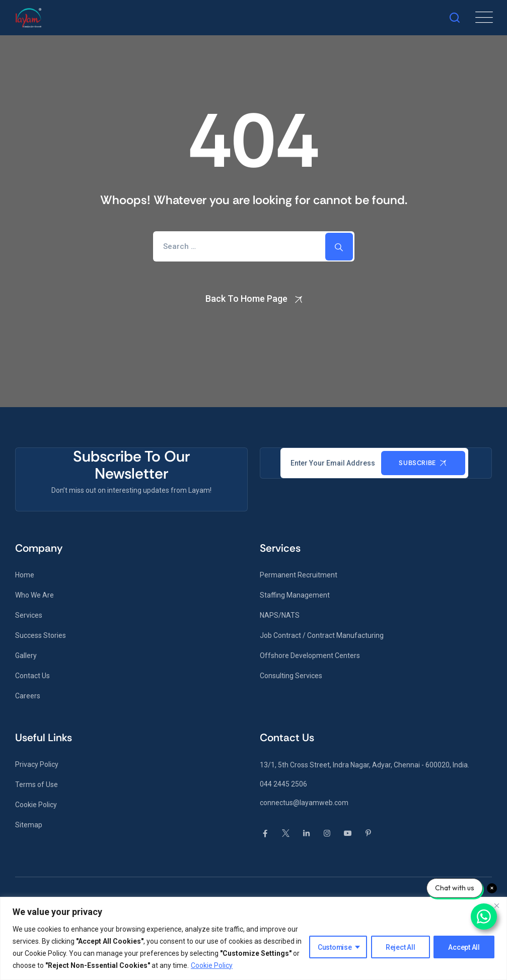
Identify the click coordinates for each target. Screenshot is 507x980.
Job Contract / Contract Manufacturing (322, 635)
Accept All (464, 947)
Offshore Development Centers (310, 656)
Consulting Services (291, 676)
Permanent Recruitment (299, 575)
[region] (254, 938)
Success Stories (41, 635)
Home (25, 575)
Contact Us (32, 676)
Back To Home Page (246, 299)
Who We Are (34, 595)
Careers (28, 696)
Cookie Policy (212, 965)
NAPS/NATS (280, 615)
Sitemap (29, 825)
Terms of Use (37, 785)
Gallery (26, 656)
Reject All (401, 947)
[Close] (496, 905)
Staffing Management (295, 595)
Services (29, 615)
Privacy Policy (37, 764)
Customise (335, 947)
